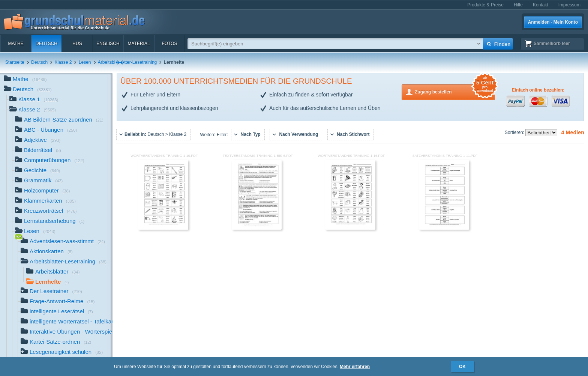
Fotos (169, 44)
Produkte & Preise (485, 5)
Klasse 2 (63, 62)
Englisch (108, 44)
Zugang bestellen (455, 91)
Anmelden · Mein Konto (553, 22)
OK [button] (462, 367)
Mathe (16, 44)
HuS (77, 44)
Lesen (85, 62)
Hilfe (518, 5)
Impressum (569, 5)
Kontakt (541, 5)
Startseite (15, 62)
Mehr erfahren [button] (355, 367)
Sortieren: (515, 132)
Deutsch (46, 44)
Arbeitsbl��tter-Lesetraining (127, 62)
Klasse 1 (34, 100)
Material (139, 44)
